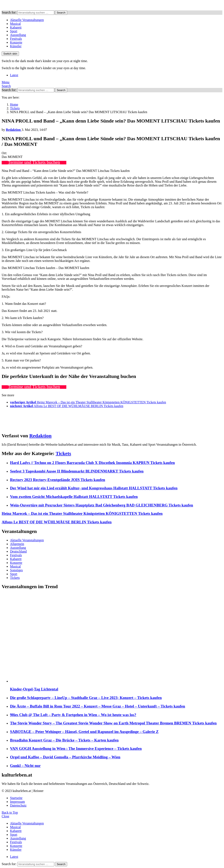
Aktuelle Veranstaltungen (27, 20)
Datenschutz (18, 805)
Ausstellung (18, 35)
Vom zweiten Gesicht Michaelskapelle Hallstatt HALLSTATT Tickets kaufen (74, 497)
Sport (14, 31)
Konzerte (16, 42)
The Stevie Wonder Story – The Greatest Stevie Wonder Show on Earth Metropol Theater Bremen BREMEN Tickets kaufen (113, 723)
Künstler (16, 46)
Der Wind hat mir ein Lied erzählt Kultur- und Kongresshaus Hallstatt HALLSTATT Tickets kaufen (94, 488)
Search (61, 13)
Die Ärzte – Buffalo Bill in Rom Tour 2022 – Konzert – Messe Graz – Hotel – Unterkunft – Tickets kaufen (98, 706)
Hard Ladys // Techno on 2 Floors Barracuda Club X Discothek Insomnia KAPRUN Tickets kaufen (92, 463)
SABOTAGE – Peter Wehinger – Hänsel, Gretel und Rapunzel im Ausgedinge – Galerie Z (84, 732)
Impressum (17, 802)
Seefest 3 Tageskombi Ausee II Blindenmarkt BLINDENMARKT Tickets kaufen (77, 471)
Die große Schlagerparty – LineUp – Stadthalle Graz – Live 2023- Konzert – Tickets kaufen (86, 698)
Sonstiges (16, 570)
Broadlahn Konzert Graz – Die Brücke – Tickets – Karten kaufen (64, 740)
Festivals (16, 39)
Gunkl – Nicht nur (25, 766)
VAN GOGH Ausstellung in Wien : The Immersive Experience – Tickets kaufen (76, 749)
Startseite (16, 798)
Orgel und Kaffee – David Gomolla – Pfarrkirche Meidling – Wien (65, 757)
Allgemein (17, 544)
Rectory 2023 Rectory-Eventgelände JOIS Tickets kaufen (58, 480)
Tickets (63, 453)
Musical (15, 24)
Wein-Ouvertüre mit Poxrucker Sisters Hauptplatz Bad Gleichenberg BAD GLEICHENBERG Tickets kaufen (102, 505)
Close (5, 816)
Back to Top (10, 812)
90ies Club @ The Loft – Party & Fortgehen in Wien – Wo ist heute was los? (73, 715)
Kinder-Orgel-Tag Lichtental (34, 689)
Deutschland (18, 551)
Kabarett (16, 27)
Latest (14, 75)
